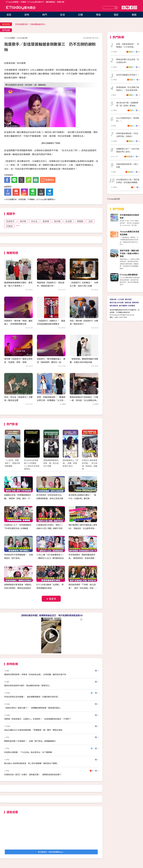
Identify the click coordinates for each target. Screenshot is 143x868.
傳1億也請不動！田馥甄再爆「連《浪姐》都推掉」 (127, 104)
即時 (27, 15)
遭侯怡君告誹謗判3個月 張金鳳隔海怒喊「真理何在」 (28, 685)
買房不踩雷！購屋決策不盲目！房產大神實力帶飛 (129, 253)
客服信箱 (128, 302)
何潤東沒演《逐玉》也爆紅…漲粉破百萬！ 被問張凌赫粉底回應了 (33, 774)
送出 (116, 8)
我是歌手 (10, 221)
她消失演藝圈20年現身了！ (128, 75)
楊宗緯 (23, 221)
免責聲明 (132, 306)
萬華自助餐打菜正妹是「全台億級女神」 (128, 61)
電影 (116, 15)
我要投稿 (113, 299)
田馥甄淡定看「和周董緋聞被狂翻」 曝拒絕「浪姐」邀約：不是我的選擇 (18, 498)
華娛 (98, 15)
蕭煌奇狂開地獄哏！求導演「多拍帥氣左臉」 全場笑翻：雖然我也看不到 (35, 674)
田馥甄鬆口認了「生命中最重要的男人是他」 (128, 150)
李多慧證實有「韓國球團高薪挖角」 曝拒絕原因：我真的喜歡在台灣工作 (82, 558)
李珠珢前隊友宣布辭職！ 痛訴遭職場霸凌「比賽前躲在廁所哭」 (32, 697)
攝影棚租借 (50, 2)
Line (127, 8)
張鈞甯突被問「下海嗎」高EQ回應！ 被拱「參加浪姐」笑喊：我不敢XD (83, 588)
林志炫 (34, 221)
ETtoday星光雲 (21, 8)
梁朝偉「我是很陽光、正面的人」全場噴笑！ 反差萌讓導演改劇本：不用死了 (38, 719)
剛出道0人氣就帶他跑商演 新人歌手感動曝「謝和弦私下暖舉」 (31, 763)
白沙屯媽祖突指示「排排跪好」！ (128, 119)
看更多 (53, 599)
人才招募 (121, 299)
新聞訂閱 (61, 2)
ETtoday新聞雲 (12, 2)
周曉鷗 (80, 221)
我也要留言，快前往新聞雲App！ (51, 852)
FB (131, 8)
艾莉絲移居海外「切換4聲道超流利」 (31, 24)
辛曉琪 (9, 226)
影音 (63, 15)
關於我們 (128, 299)
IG (135, 8)
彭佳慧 (69, 221)
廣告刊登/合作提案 (117, 302)
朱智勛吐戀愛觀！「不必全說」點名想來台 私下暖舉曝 (28, 752)
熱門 (45, 15)
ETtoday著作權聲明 (45, 199)
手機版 (23, 2)
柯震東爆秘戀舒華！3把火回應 (127, 166)
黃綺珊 (46, 221)
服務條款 (135, 302)
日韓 (80, 15)
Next (94, 446)
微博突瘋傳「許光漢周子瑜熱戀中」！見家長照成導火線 (128, 89)
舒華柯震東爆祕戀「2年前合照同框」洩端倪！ (127, 135)
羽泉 (90, 221)
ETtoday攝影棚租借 (129, 275)
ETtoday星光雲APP (36, 2)
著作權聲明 (123, 306)
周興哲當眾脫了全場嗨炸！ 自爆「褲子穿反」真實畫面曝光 (30, 741)
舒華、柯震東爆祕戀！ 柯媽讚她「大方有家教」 (128, 45)
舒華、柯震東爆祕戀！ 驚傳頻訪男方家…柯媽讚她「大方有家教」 (51, 400)
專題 (134, 15)
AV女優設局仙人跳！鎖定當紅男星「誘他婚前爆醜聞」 (128, 181)
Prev (8, 446)
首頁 (9, 15)
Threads (123, 8)
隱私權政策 (114, 306)
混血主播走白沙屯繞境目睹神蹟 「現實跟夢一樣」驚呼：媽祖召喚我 (33, 730)
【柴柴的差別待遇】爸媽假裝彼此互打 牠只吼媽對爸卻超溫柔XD (51, 615)
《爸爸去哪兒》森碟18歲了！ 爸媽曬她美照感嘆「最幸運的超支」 (33, 708)
